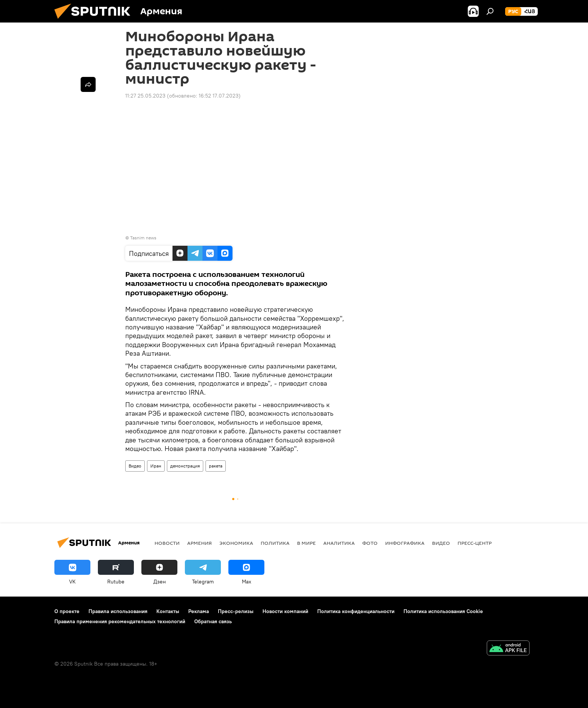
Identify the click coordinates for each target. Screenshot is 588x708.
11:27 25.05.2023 (145, 96)
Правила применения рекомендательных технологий (120, 621)
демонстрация (185, 466)
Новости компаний (285, 611)
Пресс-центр (475, 543)
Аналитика (339, 543)
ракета (216, 466)
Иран (156, 466)
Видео (135, 466)
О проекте (67, 611)
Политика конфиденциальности (356, 611)
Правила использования (118, 611)
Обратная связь (213, 621)
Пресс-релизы (236, 611)
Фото (370, 543)
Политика (275, 543)
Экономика (236, 543)
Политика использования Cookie (443, 611)
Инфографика (405, 543)
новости (167, 543)
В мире (306, 543)
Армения (199, 543)
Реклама (199, 611)
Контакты (168, 611)
